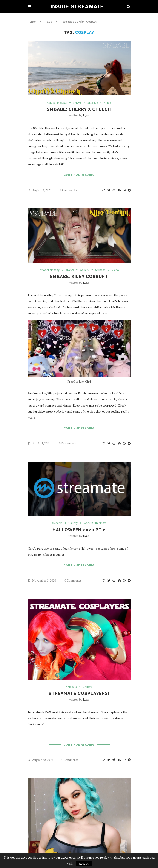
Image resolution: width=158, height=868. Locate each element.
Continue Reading (79, 175)
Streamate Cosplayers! (79, 693)
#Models (57, 523)
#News (77, 103)
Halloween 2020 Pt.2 (79, 530)
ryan (86, 115)
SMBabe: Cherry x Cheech (79, 109)
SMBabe (93, 103)
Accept (84, 863)
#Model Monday (57, 103)
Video (107, 103)
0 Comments (68, 190)
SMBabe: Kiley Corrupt (79, 277)
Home (32, 22)
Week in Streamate (95, 523)
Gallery (85, 270)
